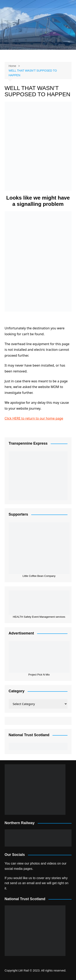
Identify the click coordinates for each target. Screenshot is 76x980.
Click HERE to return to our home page (34, 418)
